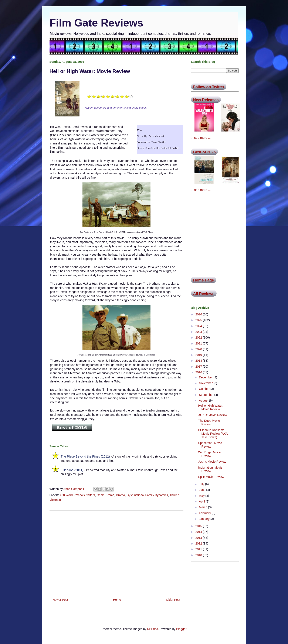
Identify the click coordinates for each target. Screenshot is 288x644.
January (205, 519)
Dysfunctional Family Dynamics (147, 495)
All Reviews (204, 294)
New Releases (206, 100)
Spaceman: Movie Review (210, 445)
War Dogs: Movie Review (209, 454)
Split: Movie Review (211, 477)
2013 (199, 538)
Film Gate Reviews (96, 23)
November (206, 383)
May (202, 496)
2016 (199, 372)
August (204, 400)
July (202, 484)
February (205, 513)
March (204, 507)
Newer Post (60, 600)
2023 (199, 332)
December (206, 377)
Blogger (181, 629)
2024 (199, 326)
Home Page (204, 280)
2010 (199, 555)
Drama (121, 495)
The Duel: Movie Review (209, 422)
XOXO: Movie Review (212, 415)
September (207, 395)
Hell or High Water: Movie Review (211, 407)
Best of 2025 (204, 152)
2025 (199, 320)
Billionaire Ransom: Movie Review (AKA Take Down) (213, 434)
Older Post (173, 600)
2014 (199, 532)
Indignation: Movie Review (210, 469)
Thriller (174, 495)
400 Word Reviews (72, 495)
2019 (199, 355)
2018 (199, 361)
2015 (199, 526)
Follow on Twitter (209, 87)
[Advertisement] (116, 553)
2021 (199, 343)
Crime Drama (106, 495)
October (205, 389)
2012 (199, 543)
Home (117, 600)
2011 (199, 549)
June (203, 490)
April (202, 501)
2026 (199, 314)
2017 (199, 367)
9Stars (91, 495)
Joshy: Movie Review (212, 462)
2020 (199, 349)
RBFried (153, 629)
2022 (199, 337)
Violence (55, 500)
